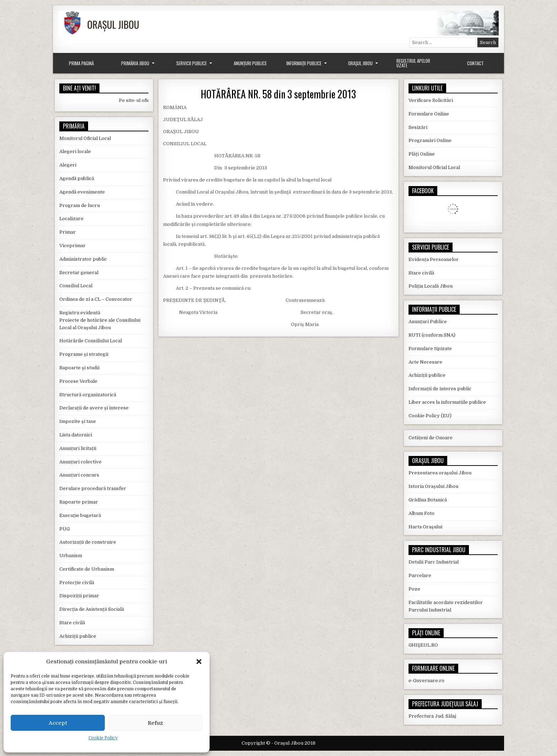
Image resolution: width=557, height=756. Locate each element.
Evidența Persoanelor (434, 259)
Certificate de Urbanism (87, 569)
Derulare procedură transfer (93, 488)
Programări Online (430, 140)
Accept (58, 723)
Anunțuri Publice (250, 63)
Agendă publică (77, 178)
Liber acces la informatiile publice (447, 402)
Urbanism (71, 556)
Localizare (71, 219)
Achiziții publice (78, 636)
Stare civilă (72, 623)
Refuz (155, 723)
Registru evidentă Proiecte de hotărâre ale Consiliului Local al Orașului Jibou (100, 320)
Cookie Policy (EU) (430, 416)
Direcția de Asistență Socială (92, 609)
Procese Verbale (78, 381)
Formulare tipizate (430, 349)
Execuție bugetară (80, 515)
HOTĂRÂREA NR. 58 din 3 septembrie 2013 (278, 94)
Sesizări (418, 127)
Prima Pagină (81, 63)
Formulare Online (429, 114)
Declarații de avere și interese (94, 408)
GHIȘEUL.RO (423, 645)
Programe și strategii (84, 354)
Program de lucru (80, 205)
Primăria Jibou (135, 63)
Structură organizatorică (88, 395)
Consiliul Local (76, 286)
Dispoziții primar (79, 596)
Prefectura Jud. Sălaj (432, 716)
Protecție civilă (77, 583)
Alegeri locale (75, 151)
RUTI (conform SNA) (432, 335)
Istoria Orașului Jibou (433, 486)
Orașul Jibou (360, 63)
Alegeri (68, 165)
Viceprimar (72, 246)
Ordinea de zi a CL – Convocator (96, 299)
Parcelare (420, 575)
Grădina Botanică (428, 500)
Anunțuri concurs (79, 475)
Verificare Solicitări (431, 100)
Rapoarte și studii (79, 368)
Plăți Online (422, 154)
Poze (414, 589)
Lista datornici (76, 435)
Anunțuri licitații (78, 448)
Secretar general (79, 273)
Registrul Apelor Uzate (413, 63)
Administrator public (83, 259)
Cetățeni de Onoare (431, 438)
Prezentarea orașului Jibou (440, 473)
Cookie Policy (103, 738)
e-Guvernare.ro (426, 681)
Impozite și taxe (78, 421)
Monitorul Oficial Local (85, 138)
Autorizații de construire (88, 542)
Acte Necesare (425, 362)
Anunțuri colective (80, 462)
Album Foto (421, 513)
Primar (67, 232)
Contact (475, 63)
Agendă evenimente (82, 192)
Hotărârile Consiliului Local (91, 341)
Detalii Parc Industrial (434, 562)
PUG (64, 529)
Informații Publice (304, 63)
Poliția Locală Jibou (431, 286)
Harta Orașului (425, 527)
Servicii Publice (191, 63)
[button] (199, 662)
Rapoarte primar (79, 502)
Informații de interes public (440, 389)
